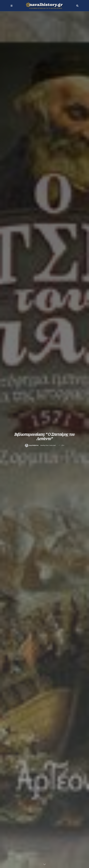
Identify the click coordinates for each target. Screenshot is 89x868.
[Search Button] (77, 6)
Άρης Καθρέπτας (34, 445)
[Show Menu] (12, 6)
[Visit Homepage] (44, 6)
